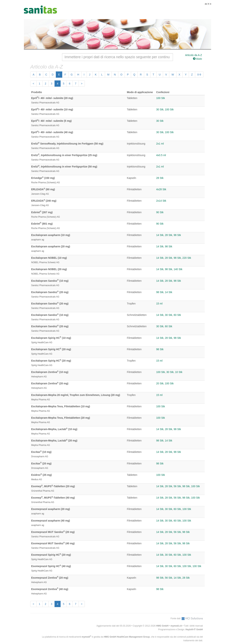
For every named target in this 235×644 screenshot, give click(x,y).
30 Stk (160, 109)
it (211, 4)
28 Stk (160, 178)
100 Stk (161, 98)
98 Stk (177, 235)
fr (209, 4)
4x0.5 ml (161, 155)
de (206, 4)
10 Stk (179, 372)
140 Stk (178, 269)
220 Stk (187, 258)
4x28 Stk (161, 189)
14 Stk (160, 235)
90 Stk (160, 212)
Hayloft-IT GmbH (194, 629)
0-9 (199, 75)
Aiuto (197, 59)
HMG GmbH (162, 626)
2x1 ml (160, 144)
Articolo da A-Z (194, 55)
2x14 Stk (161, 201)
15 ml (159, 304)
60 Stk (177, 315)
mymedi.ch (176, 626)
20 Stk (160, 383)
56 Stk (177, 486)
